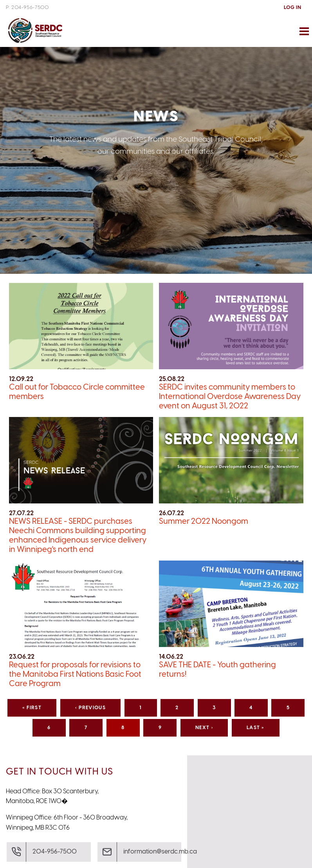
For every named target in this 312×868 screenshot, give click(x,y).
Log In (292, 8)
